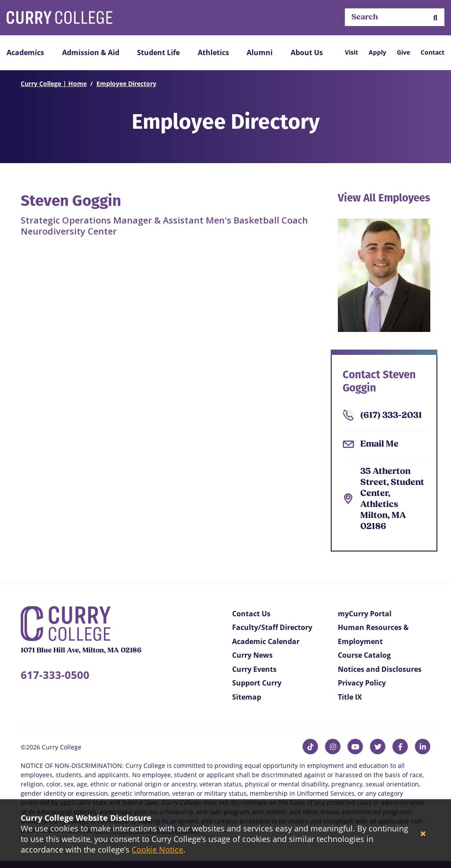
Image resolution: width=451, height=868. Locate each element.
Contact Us (251, 614)
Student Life (158, 52)
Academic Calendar (266, 641)
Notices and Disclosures (380, 669)
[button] (435, 17)
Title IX (350, 697)
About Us (307, 52)
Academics (25, 52)
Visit (351, 52)
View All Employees (384, 198)
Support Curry (257, 683)
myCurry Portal (365, 614)
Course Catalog (364, 655)
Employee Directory (126, 84)
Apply (377, 52)
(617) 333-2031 (391, 416)
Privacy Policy (362, 683)
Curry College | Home (54, 84)
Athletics (213, 52)
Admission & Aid (91, 52)
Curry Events (254, 669)
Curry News (252, 655)
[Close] (423, 834)
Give (403, 52)
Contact (433, 52)
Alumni (260, 52)
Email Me (379, 444)
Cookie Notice (157, 849)
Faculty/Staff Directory (272, 627)
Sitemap (247, 697)
